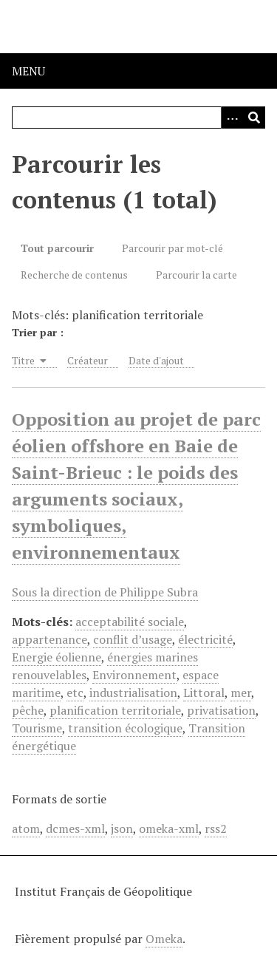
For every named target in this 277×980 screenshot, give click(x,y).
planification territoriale (115, 710)
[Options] (232, 118)
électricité (205, 639)
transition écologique (125, 728)
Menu (28, 71)
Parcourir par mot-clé (172, 248)
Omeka (164, 939)
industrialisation (133, 693)
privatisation (221, 710)
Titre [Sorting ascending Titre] (29, 360)
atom (26, 828)
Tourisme (37, 728)
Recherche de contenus (74, 275)
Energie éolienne (57, 657)
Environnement (134, 675)
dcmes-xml (75, 828)
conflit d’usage (133, 639)
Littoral (204, 693)
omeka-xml (169, 828)
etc (75, 693)
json (122, 828)
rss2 (216, 828)
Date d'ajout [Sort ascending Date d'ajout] (156, 360)
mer (241, 693)
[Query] (138, 118)
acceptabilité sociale (130, 622)
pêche (28, 710)
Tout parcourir (57, 248)
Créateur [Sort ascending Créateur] (88, 360)
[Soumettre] (254, 118)
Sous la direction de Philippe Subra (105, 592)
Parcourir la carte (196, 275)
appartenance (49, 639)
